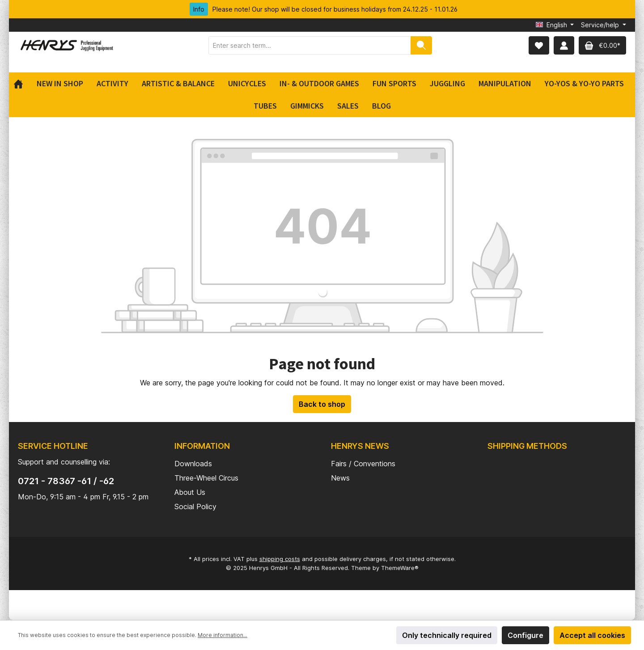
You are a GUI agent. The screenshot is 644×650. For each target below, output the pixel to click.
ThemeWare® (400, 568)
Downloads (193, 464)
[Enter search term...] (310, 45)
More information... (222, 635)
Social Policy (195, 506)
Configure (525, 635)
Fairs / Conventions (363, 464)
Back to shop (322, 404)
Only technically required (447, 635)
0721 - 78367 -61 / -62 (66, 481)
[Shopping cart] (602, 45)
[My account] (564, 45)
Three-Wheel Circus (206, 478)
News (340, 478)
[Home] (22, 84)
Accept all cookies (592, 635)
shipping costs (280, 559)
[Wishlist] (539, 45)
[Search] (421, 45)
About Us (190, 492)
